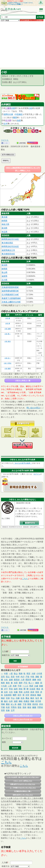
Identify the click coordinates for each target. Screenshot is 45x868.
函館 (20, 704)
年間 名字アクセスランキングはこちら (23, 784)
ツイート (5, 140)
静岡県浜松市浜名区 (10, 247)
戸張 (27, 677)
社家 (11, 114)
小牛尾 (39, 674)
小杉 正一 (7, 358)
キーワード (7, 738)
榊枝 (21, 701)
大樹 (33, 674)
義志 (6, 701)
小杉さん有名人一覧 (23, 381)
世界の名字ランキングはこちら (23, 795)
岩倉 (8, 710)
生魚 (23, 698)
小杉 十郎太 (7, 363)
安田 (3, 710)
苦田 (37, 692)
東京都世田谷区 (8, 254)
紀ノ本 (14, 704)
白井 (11, 701)
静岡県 (4, 221)
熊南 (21, 674)
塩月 (37, 698)
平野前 (40, 707)
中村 (18, 677)
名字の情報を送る (8, 155)
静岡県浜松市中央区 (10, 239)
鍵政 (37, 683)
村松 (21, 689)
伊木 (41, 704)
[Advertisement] (22, 44)
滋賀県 (4, 276)
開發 (29, 704)
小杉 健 (7, 318)
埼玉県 (4, 232)
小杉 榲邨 (7, 369)
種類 (4, 742)
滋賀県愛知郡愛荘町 (10, 291)
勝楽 (8, 704)
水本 (6, 692)
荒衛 (21, 692)
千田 (20, 686)
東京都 (4, 217)
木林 (15, 686)
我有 (24, 707)
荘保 (8, 698)
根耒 (3, 683)
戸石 (25, 683)
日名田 (32, 689)
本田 (39, 680)
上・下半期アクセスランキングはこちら (23, 788)
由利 (16, 689)
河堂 (27, 695)
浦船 (37, 677)
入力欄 (5, 651)
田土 (8, 677)
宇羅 (3, 707)
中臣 (17, 114)
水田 (16, 683)
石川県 (8, 120)
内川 (23, 677)
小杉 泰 (7, 323)
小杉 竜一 (7, 334)
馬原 (31, 686)
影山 (16, 674)
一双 (11, 674)
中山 (13, 698)
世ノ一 (31, 683)
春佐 (8, 683)
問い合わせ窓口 (33, 408)
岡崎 (32, 701)
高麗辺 (26, 701)
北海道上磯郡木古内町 (11, 302)
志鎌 (18, 698)
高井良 (35, 704)
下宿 (24, 704)
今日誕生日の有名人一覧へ (23, 791)
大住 (11, 692)
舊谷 (38, 689)
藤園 (34, 707)
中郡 (6, 674)
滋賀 (16, 701)
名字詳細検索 (23, 667)
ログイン (37, 474)
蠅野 (15, 695)
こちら (25, 579)
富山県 (4, 272)
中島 (32, 677)
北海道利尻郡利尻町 (10, 287)
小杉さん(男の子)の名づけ (23, 716)
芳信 (11, 689)
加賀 (19, 120)
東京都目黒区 (7, 243)
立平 (13, 710)
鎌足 (21, 114)
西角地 (33, 695)
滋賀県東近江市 (8, 250)
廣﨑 (34, 680)
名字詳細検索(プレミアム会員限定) (32, 20)
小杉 (30, 108)
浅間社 (6, 114)
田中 (20, 695)
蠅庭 (39, 695)
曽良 (20, 707)
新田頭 (17, 680)
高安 (13, 677)
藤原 (15, 117)
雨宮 (28, 674)
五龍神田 (8, 695)
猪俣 (29, 707)
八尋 (23, 680)
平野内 (14, 707)
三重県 (8, 108)
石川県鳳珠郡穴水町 (10, 295)
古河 (5, 124)
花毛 (3, 677)
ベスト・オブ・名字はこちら (23, 781)
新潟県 (4, 228)
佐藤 (16, 692)
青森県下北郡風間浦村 (11, 298)
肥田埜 (28, 680)
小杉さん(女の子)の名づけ (23, 720)
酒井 (21, 683)
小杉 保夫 (7, 341)
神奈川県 (5, 224)
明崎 (3, 704)
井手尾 (38, 701)
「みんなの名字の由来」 (23, 463)
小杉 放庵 (7, 329)
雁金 (27, 698)
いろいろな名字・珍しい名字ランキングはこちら (23, 777)
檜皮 (3, 698)
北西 (13, 108)
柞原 (8, 707)
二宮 (10, 686)
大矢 (6, 680)
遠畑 (11, 680)
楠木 (32, 698)
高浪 (32, 692)
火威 (36, 686)
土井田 (26, 692)
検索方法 (6, 655)
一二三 (25, 686)
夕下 (6, 689)
